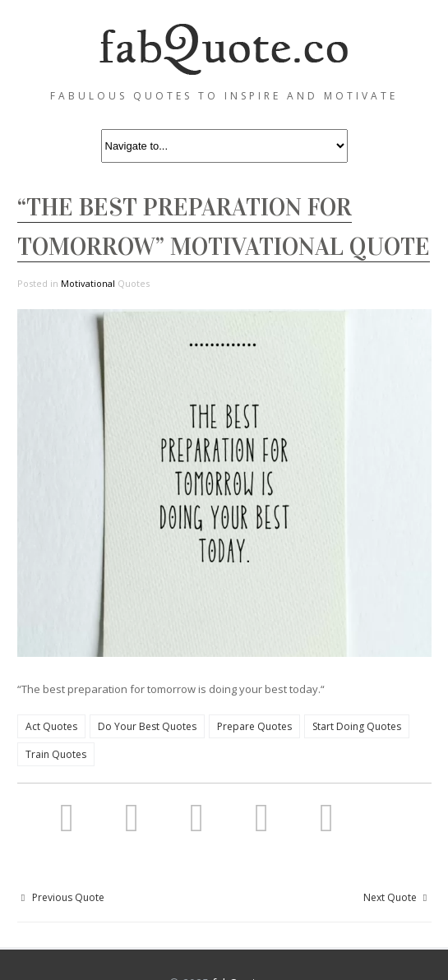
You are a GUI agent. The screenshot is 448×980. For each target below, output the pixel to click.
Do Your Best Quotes (147, 726)
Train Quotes (56, 754)
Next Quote (397, 897)
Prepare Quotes (254, 726)
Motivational (88, 283)
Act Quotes (51, 726)
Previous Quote (61, 897)
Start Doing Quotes (357, 726)
